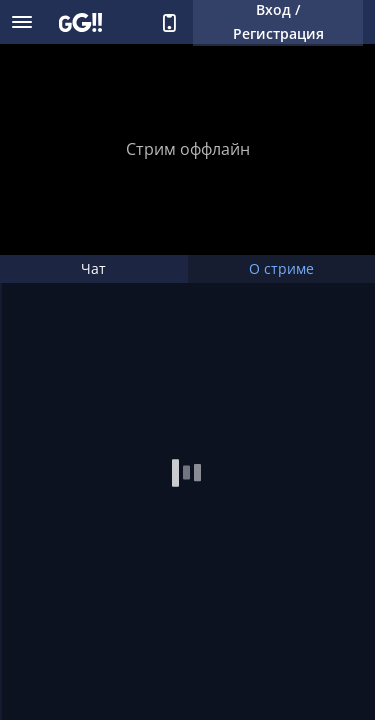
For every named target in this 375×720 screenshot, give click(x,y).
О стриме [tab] (281, 268)
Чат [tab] (93, 268)
